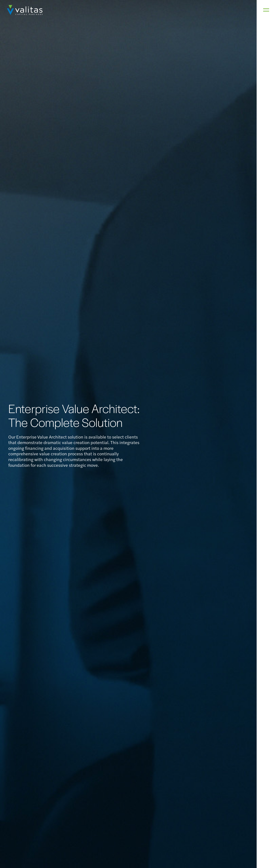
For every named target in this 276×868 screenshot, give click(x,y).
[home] (25, 10)
